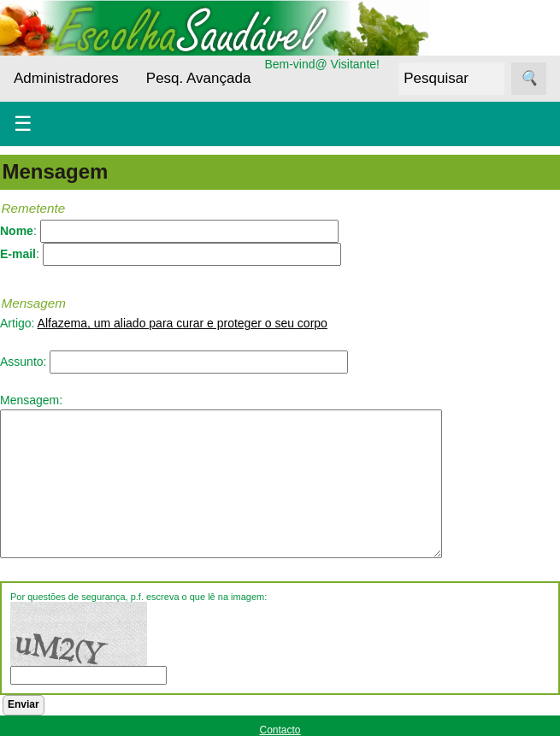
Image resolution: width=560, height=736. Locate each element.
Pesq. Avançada (199, 78)
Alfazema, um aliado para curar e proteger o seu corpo (183, 323)
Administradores (66, 78)
